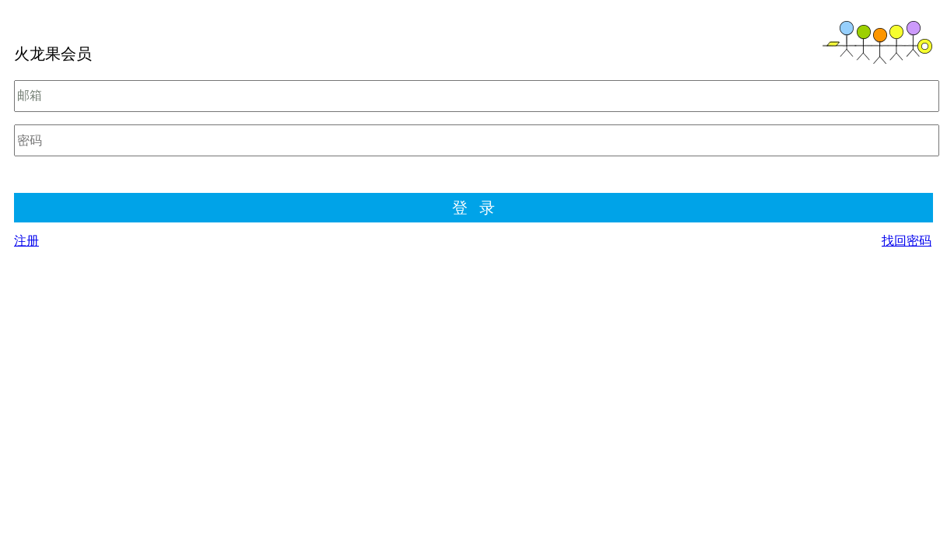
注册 (26, 241)
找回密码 (907, 241)
